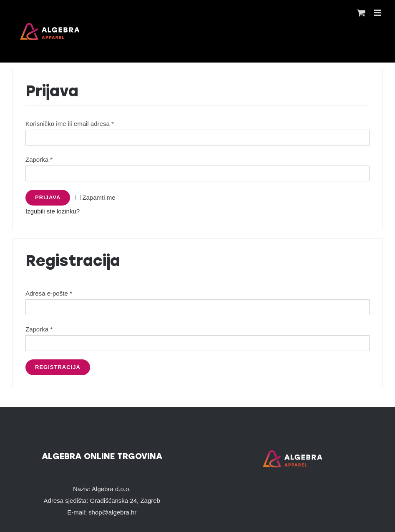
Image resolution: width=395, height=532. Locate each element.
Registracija (58, 367)
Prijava (48, 197)
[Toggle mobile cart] (361, 13)
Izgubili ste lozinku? (53, 211)
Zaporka (39, 159)
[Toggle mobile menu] (378, 13)
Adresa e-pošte (49, 293)
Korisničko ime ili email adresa (70, 124)
